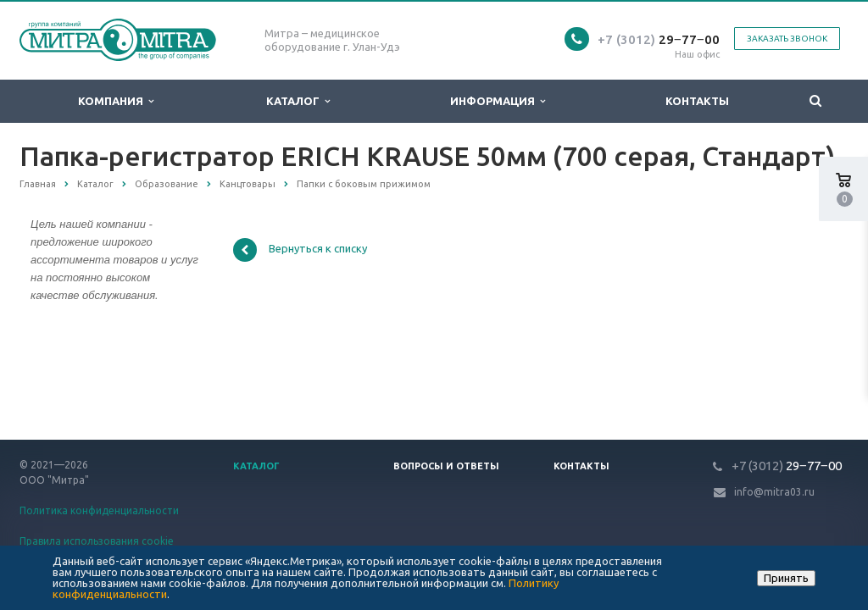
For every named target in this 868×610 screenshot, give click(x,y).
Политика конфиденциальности (99, 510)
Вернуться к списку (300, 250)
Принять (786, 578)
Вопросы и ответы (446, 466)
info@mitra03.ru (774, 492)
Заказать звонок (787, 39)
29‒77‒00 (659, 39)
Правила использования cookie (97, 541)
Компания (116, 101)
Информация (498, 101)
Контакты (697, 101)
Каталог (298, 101)
